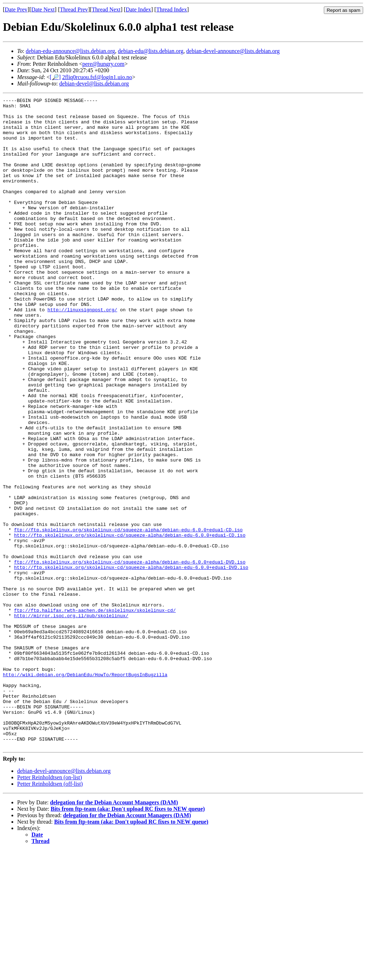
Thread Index (172, 9)
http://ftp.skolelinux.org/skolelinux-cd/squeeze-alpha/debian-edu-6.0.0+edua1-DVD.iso (131, 662)
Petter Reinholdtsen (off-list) (50, 914)
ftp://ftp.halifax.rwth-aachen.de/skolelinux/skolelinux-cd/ (95, 713)
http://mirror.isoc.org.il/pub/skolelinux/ (71, 720)
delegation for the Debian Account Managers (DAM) (114, 932)
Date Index (139, 9)
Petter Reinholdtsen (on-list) (50, 907)
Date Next (43, 9)
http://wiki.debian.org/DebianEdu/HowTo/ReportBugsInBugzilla (85, 790)
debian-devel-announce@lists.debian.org (233, 51)
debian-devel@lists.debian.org (94, 84)
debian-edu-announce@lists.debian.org (70, 51)
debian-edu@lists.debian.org (151, 51)
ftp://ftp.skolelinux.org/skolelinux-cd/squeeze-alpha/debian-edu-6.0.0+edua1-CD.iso (128, 616)
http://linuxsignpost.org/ (82, 352)
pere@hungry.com (103, 64)
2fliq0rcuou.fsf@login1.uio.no (97, 77)
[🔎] (55, 77)
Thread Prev (74, 9)
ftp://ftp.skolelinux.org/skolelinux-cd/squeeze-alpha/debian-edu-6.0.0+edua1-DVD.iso (130, 655)
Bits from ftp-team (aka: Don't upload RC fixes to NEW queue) (128, 939)
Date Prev (16, 9)
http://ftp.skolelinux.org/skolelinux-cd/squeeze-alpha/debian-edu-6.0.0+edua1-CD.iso (130, 623)
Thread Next (106, 9)
